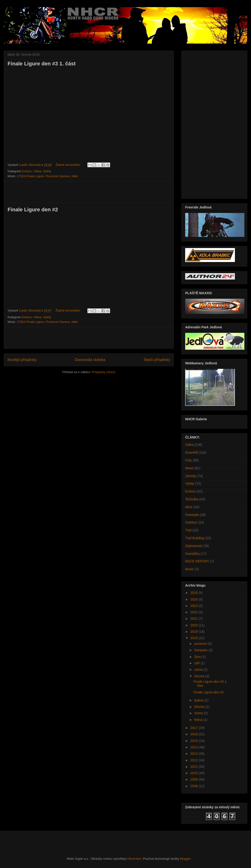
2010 (195, 773)
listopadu (201, 650)
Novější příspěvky (22, 360)
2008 (195, 786)
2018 (195, 638)
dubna (199, 700)
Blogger (185, 859)
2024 (195, 599)
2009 (195, 779)
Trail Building (195, 538)
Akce (189, 507)
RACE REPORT (197, 561)
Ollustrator (134, 859)
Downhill (191, 452)
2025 (195, 593)
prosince (201, 644)
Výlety (47, 171)
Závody (191, 476)
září (197, 663)
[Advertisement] (89, 192)
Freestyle (192, 515)
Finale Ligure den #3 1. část (42, 64)
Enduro (27, 171)
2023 (195, 606)
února (199, 713)
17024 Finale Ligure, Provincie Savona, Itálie (47, 176)
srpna (199, 669)
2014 (195, 747)
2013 (195, 754)
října (198, 657)
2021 (195, 619)
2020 (195, 625)
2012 (195, 760)
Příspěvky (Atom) (104, 372)
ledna (199, 720)
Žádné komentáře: (69, 165)
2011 (195, 767)
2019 (195, 632)
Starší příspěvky (157, 360)
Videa (37, 171)
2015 (195, 741)
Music (190, 569)
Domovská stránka (90, 360)
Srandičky (192, 554)
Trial (188, 530)
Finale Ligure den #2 (33, 210)
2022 (195, 612)
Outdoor (191, 522)
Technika (192, 499)
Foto (188, 460)
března (200, 707)
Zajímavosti (194, 546)
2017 (195, 728)
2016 (195, 734)
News (189, 468)
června (200, 676)
